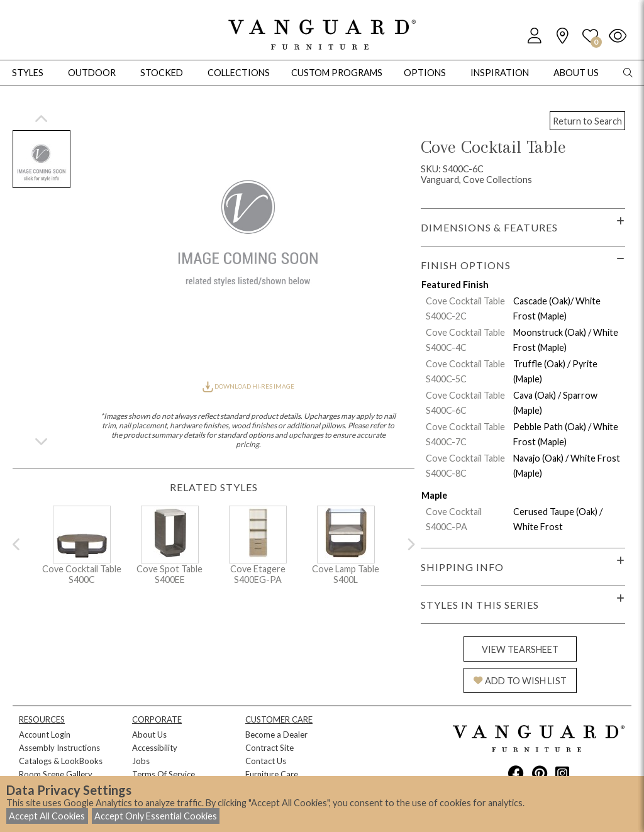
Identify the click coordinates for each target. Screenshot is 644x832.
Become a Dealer (276, 735)
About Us (149, 735)
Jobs (141, 761)
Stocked (162, 73)
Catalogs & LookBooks (61, 761)
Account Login (45, 735)
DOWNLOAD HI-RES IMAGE (248, 386)
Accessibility (155, 748)
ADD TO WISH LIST (520, 681)
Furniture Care (272, 774)
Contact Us (266, 761)
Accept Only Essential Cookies (156, 816)
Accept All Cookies (47, 816)
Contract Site (269, 748)
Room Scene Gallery (56, 774)
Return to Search (587, 121)
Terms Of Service (164, 774)
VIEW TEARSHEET (520, 649)
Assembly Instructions (59, 748)
